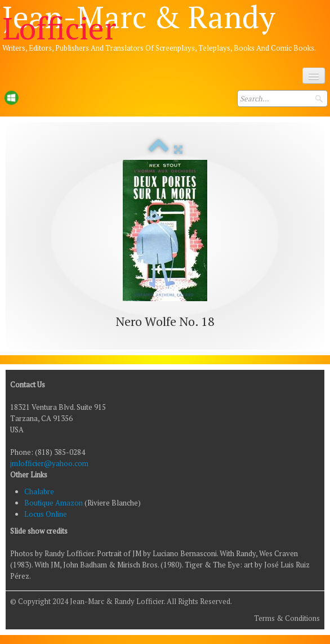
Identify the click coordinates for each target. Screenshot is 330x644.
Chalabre (39, 491)
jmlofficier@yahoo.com (49, 463)
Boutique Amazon (54, 503)
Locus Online (46, 514)
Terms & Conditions (287, 618)
